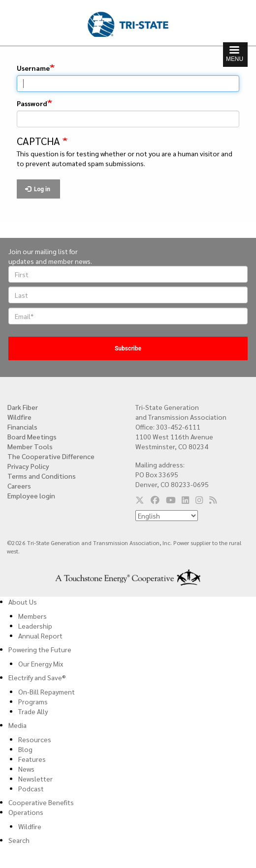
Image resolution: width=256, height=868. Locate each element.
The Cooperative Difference (51, 456)
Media (17, 725)
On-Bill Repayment (47, 692)
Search (19, 840)
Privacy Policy (28, 466)
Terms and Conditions (42, 476)
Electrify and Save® (37, 677)
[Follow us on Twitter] (140, 500)
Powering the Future (40, 649)
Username (33, 68)
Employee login (31, 495)
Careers (19, 486)
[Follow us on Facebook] (155, 500)
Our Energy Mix (41, 664)
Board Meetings (32, 436)
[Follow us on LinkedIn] (185, 500)
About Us (23, 602)
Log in (38, 189)
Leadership (35, 626)
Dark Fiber (23, 407)
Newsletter (35, 779)
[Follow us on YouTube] (171, 500)
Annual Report (40, 636)
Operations (26, 812)
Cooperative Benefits (41, 802)
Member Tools (30, 446)
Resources (35, 739)
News (26, 769)
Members (32, 616)
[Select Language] (167, 516)
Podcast (31, 788)
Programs (33, 701)
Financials (22, 427)
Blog (25, 749)
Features (32, 759)
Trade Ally (33, 711)
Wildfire (19, 417)
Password (32, 103)
